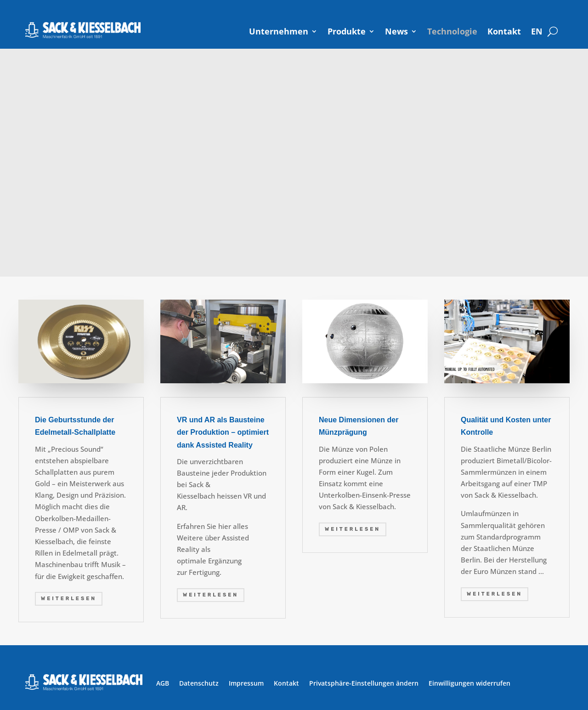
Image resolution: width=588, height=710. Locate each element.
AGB (163, 683)
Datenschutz (199, 683)
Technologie (452, 31)
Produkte (347, 31)
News (396, 31)
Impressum (246, 683)
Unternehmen (279, 31)
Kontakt (504, 31)
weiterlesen (69, 599)
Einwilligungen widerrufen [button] (469, 683)
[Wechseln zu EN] (537, 31)
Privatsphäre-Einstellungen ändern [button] (364, 683)
